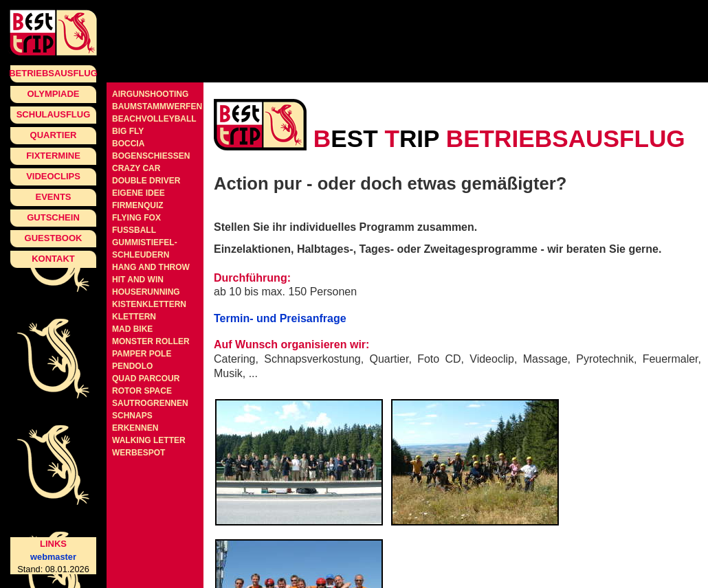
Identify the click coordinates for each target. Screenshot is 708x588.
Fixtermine (53, 156)
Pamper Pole (142, 354)
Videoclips (53, 176)
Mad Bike (132, 329)
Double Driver (146, 181)
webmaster (53, 557)
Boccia (128, 144)
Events (53, 197)
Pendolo (132, 366)
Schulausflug (54, 114)
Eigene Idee (139, 193)
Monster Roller (151, 341)
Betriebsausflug (53, 73)
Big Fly (128, 131)
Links (53, 544)
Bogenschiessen (151, 156)
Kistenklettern (149, 304)
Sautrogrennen (150, 403)
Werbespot (139, 453)
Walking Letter (149, 440)
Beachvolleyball (154, 119)
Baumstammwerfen (157, 106)
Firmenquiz (138, 205)
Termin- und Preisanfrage (280, 318)
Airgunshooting (150, 94)
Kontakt (53, 259)
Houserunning (146, 292)
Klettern (134, 317)
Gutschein (53, 217)
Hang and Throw (151, 267)
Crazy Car (136, 168)
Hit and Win (138, 280)
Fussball (134, 230)
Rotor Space (142, 391)
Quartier (54, 135)
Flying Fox (136, 218)
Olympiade (53, 94)
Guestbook (54, 238)
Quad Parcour (146, 378)
